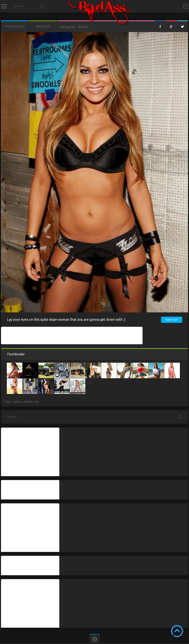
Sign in (185, 6)
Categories (4, 6)
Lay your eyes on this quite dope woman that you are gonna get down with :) (66, 319)
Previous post (15, 26)
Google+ (171, 26)
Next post (43, 26)
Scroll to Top (177, 631)
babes (17, 402)
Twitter (182, 26)
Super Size (172, 320)
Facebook (160, 26)
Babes (83, 27)
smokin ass (31, 402)
